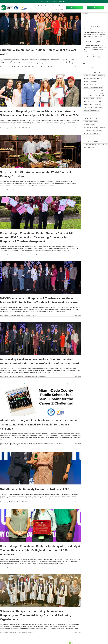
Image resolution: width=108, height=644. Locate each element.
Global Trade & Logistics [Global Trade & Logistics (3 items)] (90, 119)
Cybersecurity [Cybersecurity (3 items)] (88, 107)
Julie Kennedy (5, 67)
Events (55, 6)
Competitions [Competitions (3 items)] (88, 104)
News (61, 6)
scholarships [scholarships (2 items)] (87, 142)
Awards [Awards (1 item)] (100, 102)
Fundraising (51, 67)
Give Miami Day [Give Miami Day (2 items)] (88, 116)
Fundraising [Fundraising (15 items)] (95, 110)
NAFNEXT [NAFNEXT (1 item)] (87, 139)
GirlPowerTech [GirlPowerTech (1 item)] (97, 113)
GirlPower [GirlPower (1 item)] (87, 113)
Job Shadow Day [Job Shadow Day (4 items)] (89, 130)
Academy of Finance (33, 443)
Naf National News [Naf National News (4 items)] (89, 136)
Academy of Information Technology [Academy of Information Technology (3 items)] (93, 93)
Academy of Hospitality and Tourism (28, 67)
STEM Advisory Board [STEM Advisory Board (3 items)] (90, 145)
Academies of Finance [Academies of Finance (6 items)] (90, 70)
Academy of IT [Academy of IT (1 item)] (88, 96)
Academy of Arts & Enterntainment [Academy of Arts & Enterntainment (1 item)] (93, 79)
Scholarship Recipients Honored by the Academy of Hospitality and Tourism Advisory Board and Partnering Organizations (36, 615)
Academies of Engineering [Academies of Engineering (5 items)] (91, 67)
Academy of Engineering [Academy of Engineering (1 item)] (90, 81)
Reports (48, 6)
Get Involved (59, 10)
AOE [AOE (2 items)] (86, 99)
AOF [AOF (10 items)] (92, 99)
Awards (46, 67)
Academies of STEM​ (23, 443)
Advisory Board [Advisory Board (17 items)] (99, 96)
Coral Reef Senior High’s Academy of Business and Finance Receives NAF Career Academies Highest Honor (94, 34)
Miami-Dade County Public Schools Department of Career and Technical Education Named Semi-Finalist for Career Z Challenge (40, 425)
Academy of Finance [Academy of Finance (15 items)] (90, 84)
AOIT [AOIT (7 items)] (93, 102)
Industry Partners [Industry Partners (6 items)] (89, 125)
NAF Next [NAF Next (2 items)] (100, 136)
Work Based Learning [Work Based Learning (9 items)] (90, 148)
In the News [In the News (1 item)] (103, 127)
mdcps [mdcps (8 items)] (98, 130)
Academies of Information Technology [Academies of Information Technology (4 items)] (94, 76)
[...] (72, 63)
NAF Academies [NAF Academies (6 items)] (95, 133)
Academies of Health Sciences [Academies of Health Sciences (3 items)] (92, 73)
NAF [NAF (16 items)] (86, 133)
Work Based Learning (20, 445)
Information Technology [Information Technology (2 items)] (90, 127)
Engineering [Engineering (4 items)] (98, 107)
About (40, 6)
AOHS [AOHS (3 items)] (99, 99)
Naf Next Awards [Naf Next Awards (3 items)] (98, 139)
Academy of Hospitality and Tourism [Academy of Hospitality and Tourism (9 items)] (93, 90)
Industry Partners (10, 445)
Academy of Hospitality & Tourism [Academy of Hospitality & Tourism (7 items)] (93, 87)
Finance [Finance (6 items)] (86, 110)
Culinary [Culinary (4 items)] (97, 104)
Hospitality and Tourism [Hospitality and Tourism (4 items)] (90, 122)
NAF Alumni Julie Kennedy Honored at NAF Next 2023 (35, 489)
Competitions (37, 254)
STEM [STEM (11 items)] (96, 142)
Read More (77, 67)
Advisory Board (40, 67)
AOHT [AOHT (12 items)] (86, 102)
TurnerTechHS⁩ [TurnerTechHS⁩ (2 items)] (103, 145)
